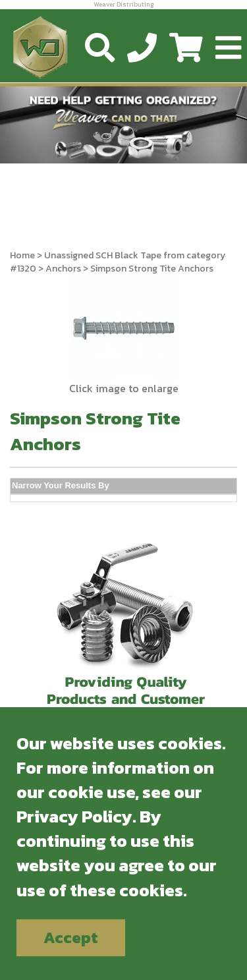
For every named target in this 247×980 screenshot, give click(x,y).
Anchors (63, 269)
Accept (71, 937)
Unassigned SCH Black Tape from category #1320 (118, 262)
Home (22, 255)
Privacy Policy (74, 816)
